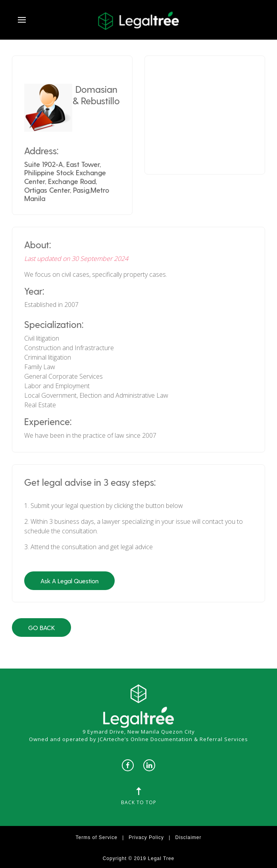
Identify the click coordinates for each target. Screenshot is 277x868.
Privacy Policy (146, 837)
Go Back (41, 628)
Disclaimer (188, 837)
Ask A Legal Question (69, 581)
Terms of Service (97, 837)
